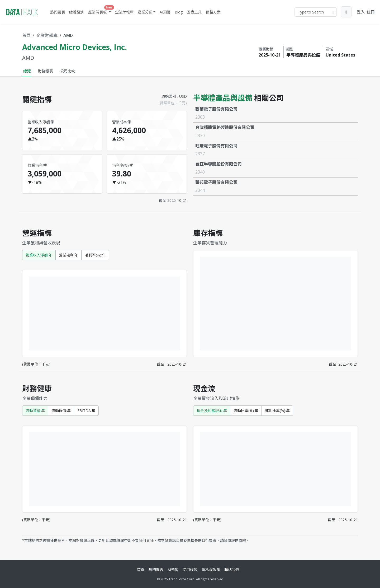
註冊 (371, 12)
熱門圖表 (58, 12)
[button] (346, 12)
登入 (361, 12)
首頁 (26, 35)
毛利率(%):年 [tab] (95, 255)
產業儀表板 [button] (100, 11)
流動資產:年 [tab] (35, 411)
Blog (179, 12)
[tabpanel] (190, 316)
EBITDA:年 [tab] (86, 411)
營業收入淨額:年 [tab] (39, 255)
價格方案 (213, 12)
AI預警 (165, 12)
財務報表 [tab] (45, 71)
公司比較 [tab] (68, 71)
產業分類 (145, 12)
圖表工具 (194, 12)
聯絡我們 (232, 570)
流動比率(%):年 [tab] (246, 411)
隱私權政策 (211, 570)
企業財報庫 (124, 12)
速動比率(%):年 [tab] (277, 411)
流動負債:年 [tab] (61, 411)
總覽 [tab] (27, 71)
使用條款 (190, 570)
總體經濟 (77, 12)
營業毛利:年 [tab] (68, 255)
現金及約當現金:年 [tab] (212, 411)
